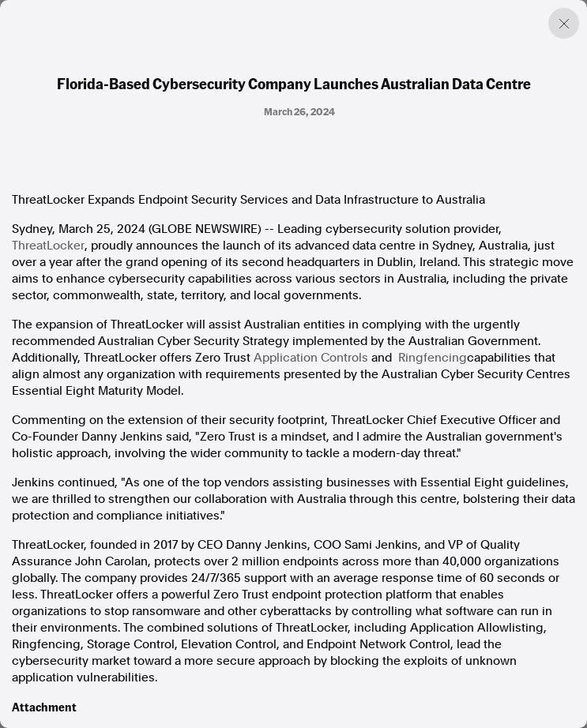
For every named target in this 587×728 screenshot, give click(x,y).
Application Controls (311, 358)
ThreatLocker (48, 246)
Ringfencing (433, 358)
